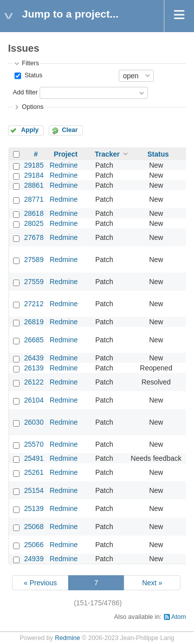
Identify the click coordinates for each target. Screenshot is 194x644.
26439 (34, 358)
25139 (34, 508)
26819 (34, 322)
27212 (34, 304)
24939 (34, 559)
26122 (34, 382)
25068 (34, 527)
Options (32, 107)
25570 (34, 444)
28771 (34, 199)
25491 (34, 458)
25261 (34, 472)
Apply (30, 130)
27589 (34, 260)
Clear (70, 130)
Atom (179, 617)
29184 (34, 175)
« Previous (40, 583)
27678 (34, 237)
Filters (30, 63)
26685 (34, 340)
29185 (34, 165)
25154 (34, 490)
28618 (34, 213)
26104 (34, 400)
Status (32, 75)
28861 (34, 185)
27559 (34, 282)
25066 (34, 545)
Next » (152, 583)
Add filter (25, 92)
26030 (34, 422)
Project (65, 154)
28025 (34, 223)
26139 (34, 368)
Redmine (64, 165)
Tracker (107, 154)
